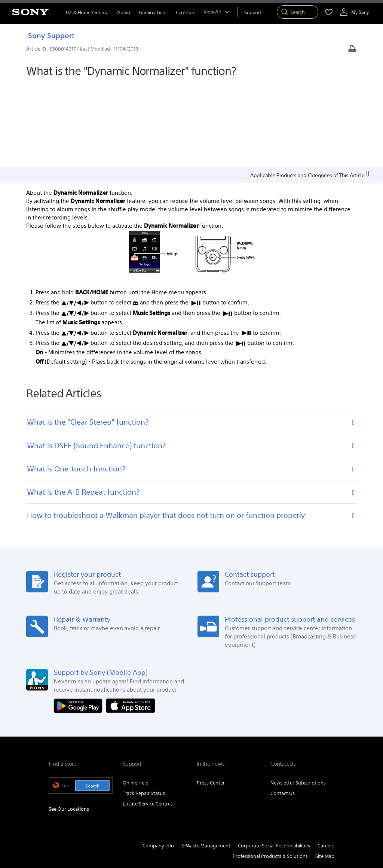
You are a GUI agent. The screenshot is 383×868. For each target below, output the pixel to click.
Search (92, 702)
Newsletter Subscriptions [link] (298, 699)
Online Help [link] (136, 699)
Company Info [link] (158, 763)
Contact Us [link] (283, 710)
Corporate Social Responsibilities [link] (274, 763)
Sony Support (50, 35)
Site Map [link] (325, 773)
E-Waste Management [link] (206, 763)
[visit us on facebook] (278, 792)
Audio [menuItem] (123, 13)
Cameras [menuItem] (185, 13)
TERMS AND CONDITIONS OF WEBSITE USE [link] (90, 827)
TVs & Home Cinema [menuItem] (87, 13)
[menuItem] (253, 13)
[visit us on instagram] (311, 792)
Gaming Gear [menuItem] (153, 13)
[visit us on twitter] (295, 792)
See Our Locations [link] (69, 726)
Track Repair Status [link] (144, 710)
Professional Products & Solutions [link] (270, 773)
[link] (58, 793)
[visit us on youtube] (327, 792)
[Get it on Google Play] (80, 622)
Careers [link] (326, 763)
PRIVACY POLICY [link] (152, 827)
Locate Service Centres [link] (148, 720)
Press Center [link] (211, 699)
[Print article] (352, 49)
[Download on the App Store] (131, 622)
